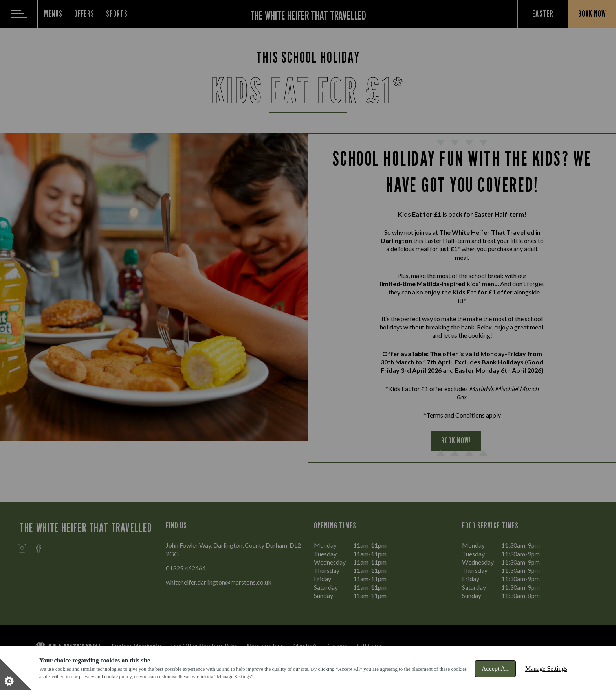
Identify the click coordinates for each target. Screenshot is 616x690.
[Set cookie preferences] (16, 674)
